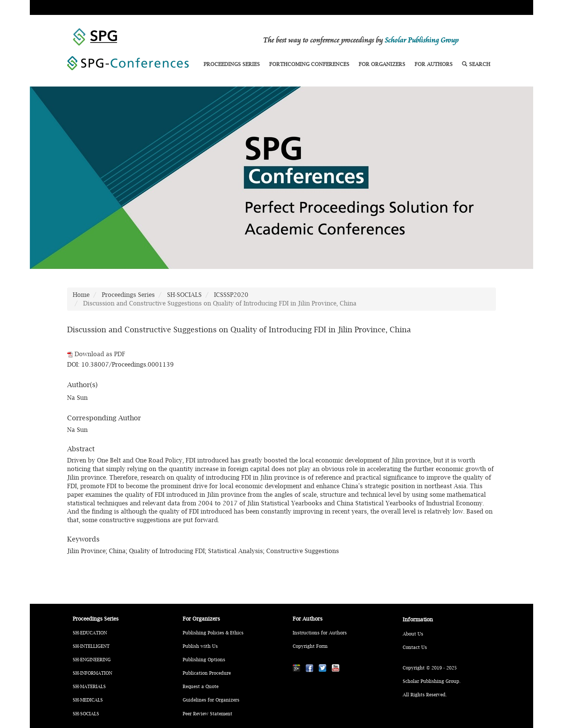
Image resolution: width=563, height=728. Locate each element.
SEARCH (476, 64)
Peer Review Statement (207, 714)
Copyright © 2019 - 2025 (430, 668)
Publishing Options (204, 660)
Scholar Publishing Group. (432, 681)
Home (81, 295)
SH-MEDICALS (88, 700)
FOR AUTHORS (434, 64)
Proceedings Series (128, 295)
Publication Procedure (207, 673)
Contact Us (415, 647)
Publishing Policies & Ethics (213, 633)
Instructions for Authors (320, 633)
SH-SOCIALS (184, 295)
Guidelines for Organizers (211, 700)
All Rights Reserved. (425, 695)
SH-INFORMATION (92, 673)
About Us (413, 634)
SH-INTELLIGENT (91, 646)
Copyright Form (310, 646)
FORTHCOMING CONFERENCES (309, 64)
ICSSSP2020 (231, 295)
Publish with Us (200, 646)
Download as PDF (96, 354)
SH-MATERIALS (89, 686)
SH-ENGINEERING (92, 660)
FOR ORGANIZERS (382, 64)
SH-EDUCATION (90, 633)
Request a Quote (201, 686)
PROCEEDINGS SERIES (232, 64)
